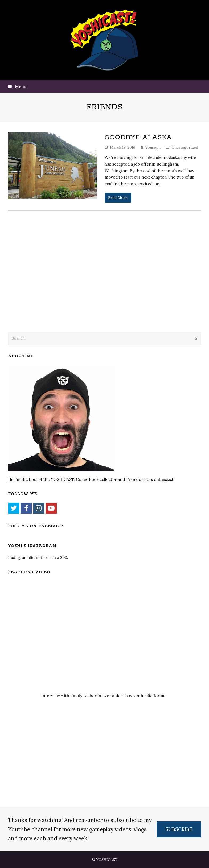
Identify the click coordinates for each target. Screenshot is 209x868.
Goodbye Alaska (138, 137)
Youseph (153, 147)
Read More (118, 197)
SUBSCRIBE (179, 829)
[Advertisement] (45, 285)
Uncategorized (185, 147)
